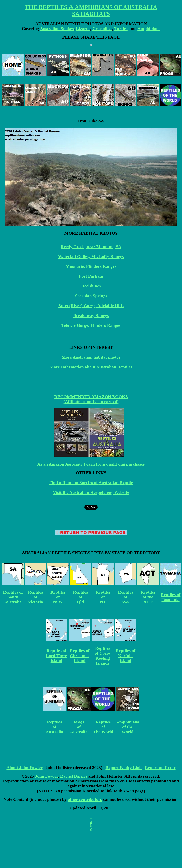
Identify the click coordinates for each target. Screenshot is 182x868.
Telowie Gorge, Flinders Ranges (91, 325)
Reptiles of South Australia (13, 597)
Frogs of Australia (79, 727)
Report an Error (160, 768)
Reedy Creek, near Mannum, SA (91, 247)
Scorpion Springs (91, 296)
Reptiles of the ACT (148, 597)
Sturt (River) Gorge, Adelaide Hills (91, 306)
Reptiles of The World (103, 727)
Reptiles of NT (103, 597)
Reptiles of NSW (58, 597)
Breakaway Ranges (91, 315)
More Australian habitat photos (91, 357)
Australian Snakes (57, 29)
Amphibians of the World (127, 727)
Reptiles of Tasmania (171, 597)
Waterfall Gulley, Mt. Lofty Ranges (91, 256)
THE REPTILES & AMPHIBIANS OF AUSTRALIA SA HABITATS (91, 10)
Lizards (83, 29)
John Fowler (46, 776)
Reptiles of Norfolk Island (125, 656)
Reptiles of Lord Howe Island (56, 656)
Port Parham (91, 276)
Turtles (121, 29)
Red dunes (91, 286)
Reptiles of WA (126, 597)
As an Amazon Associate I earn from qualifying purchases (91, 464)
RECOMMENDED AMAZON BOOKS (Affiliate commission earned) (91, 399)
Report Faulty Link (124, 768)
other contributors (85, 799)
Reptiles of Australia (54, 727)
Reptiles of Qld (81, 597)
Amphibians (149, 29)
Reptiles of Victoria (35, 597)
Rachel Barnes (74, 776)
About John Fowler (24, 768)
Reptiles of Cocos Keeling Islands (103, 656)
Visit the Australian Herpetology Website (91, 492)
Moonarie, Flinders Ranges (91, 266)
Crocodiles (102, 29)
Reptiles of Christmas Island (80, 656)
